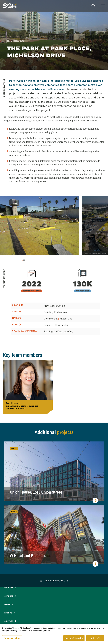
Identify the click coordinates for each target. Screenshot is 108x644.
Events (10, 613)
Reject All (95, 639)
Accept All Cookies (74, 639)
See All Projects (54, 580)
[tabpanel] (40, 226)
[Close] (103, 629)
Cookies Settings (12, 639)
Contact (10, 621)
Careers (10, 596)
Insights (10, 588)
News (9, 604)
